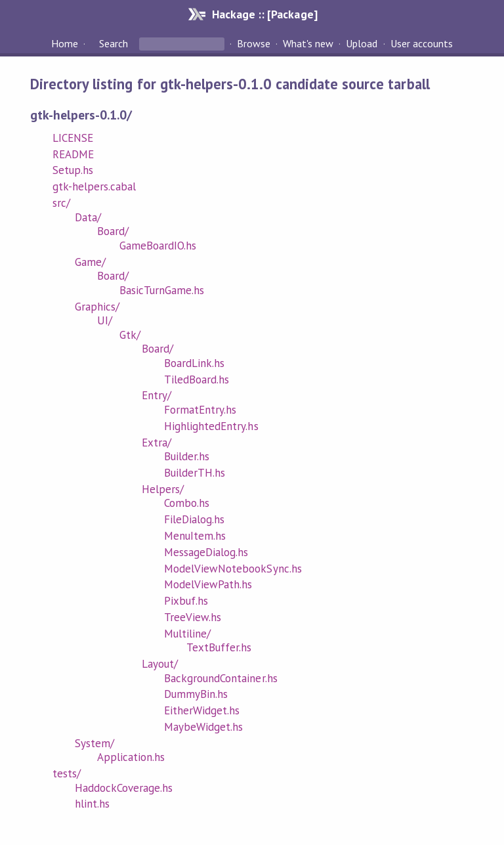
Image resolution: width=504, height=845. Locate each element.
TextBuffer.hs (219, 647)
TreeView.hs (193, 617)
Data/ (88, 217)
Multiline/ (187, 634)
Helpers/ (163, 489)
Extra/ (157, 443)
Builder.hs (187, 456)
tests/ (67, 773)
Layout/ (160, 664)
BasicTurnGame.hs (162, 290)
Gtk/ (130, 335)
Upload (362, 43)
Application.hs (131, 757)
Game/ (90, 262)
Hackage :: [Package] (264, 14)
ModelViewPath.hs (208, 584)
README (73, 154)
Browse (254, 43)
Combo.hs (187, 503)
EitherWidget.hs (202, 710)
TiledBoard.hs (197, 379)
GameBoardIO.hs (158, 246)
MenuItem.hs (195, 536)
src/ (61, 203)
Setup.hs (73, 170)
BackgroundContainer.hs (221, 678)
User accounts (422, 43)
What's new (308, 43)
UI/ (105, 320)
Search (114, 43)
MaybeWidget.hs (203, 727)
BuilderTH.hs (195, 473)
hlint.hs (92, 804)
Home (65, 43)
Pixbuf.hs (186, 601)
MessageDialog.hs (206, 552)
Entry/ (157, 395)
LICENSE (73, 138)
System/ (94, 743)
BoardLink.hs (194, 363)
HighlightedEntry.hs (211, 426)
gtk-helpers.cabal (94, 186)
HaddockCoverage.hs (124, 788)
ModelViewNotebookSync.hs (233, 569)
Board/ (113, 231)
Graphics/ (97, 307)
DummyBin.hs (196, 694)
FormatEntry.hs (200, 410)
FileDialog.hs (194, 519)
